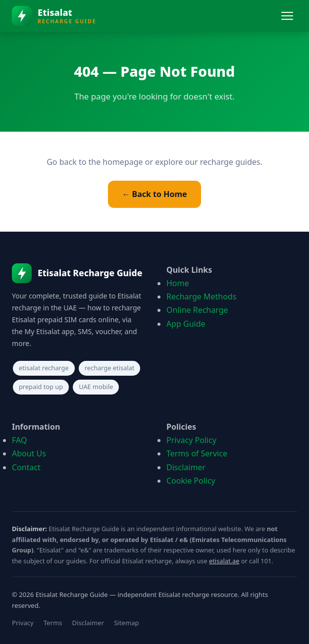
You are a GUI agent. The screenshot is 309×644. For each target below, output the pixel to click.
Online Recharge (197, 310)
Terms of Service (197, 453)
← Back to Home (154, 194)
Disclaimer (186, 467)
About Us (29, 453)
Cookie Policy (191, 481)
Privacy (23, 623)
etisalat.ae (224, 561)
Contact (26, 467)
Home (178, 283)
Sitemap (126, 623)
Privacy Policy (191, 440)
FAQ (19, 440)
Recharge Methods (201, 297)
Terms (53, 623)
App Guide (186, 324)
